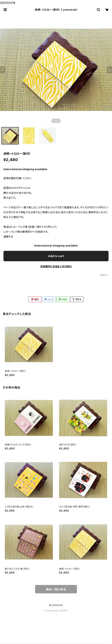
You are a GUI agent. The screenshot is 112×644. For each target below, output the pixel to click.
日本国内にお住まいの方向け (56, 266)
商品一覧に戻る (56, 589)
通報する (104, 275)
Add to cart (56, 256)
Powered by (56, 611)
